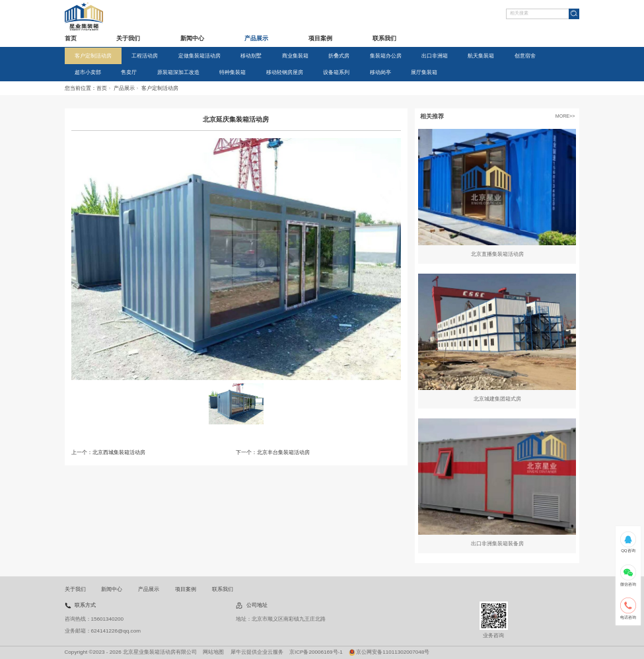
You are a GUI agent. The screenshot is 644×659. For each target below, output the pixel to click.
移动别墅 (251, 56)
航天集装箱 (481, 56)
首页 (71, 38)
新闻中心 (192, 38)
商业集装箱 (295, 56)
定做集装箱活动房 (199, 56)
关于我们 (128, 38)
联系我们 (384, 38)
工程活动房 (145, 56)
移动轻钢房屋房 (285, 72)
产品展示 (256, 38)
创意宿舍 (525, 56)
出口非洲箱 (435, 56)
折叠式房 (339, 56)
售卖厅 (129, 72)
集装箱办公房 (386, 56)
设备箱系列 (336, 72)
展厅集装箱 (424, 72)
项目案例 (320, 38)
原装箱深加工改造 (178, 72)
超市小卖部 (88, 72)
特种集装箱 (233, 72)
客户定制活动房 (93, 56)
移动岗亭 (380, 72)
